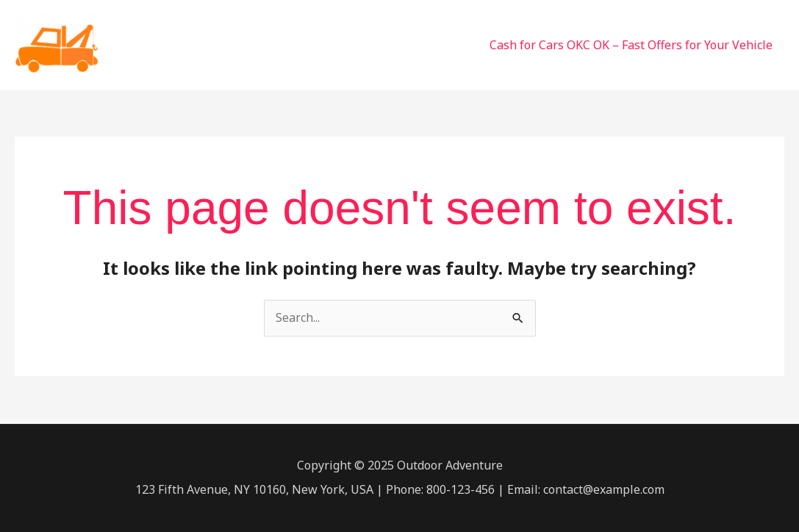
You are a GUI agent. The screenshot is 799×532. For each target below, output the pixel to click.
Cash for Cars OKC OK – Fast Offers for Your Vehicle (631, 45)
